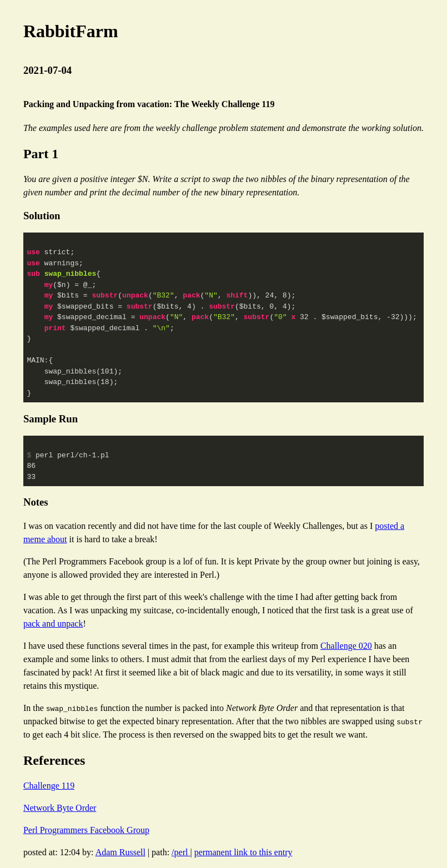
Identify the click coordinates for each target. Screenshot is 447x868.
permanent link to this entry (243, 852)
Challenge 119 (49, 786)
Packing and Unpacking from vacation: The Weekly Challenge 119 (149, 104)
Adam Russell (120, 852)
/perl (181, 852)
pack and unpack (53, 624)
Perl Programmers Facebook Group (86, 830)
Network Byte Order (60, 808)
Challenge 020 (346, 646)
